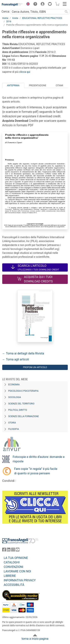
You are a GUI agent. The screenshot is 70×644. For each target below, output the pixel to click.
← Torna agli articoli (16, 359)
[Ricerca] (66, 12)
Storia (12, 423)
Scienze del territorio (21, 404)
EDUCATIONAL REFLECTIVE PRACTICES (42, 18)
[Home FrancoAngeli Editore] (12, 4)
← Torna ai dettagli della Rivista (23, 353)
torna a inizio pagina (35, 639)
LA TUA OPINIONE (16, 558)
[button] (27, 4)
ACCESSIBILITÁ (14, 585)
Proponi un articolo (35, 367)
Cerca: (6, 12)
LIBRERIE (10, 576)
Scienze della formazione (24, 416)
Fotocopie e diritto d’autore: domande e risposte (39, 459)
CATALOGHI (12, 562)
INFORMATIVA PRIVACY (20, 580)
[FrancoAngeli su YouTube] (18, 550)
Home (5, 18)
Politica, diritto (18, 410)
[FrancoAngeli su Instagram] (13, 550)
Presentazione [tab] (38, 85)
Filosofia (14, 429)
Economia (14, 385)
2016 (9, 22)
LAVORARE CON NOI (17, 571)
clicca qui (25, 72)
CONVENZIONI (13, 567)
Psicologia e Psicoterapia (23, 391)
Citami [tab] (59, 85)
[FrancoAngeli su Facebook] (4, 550)
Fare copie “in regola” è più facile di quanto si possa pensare (36, 471)
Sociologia (15, 397)
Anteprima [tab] (13, 85)
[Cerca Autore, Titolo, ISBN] (37, 12)
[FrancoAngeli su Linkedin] (9, 550)
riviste (15, 18)
